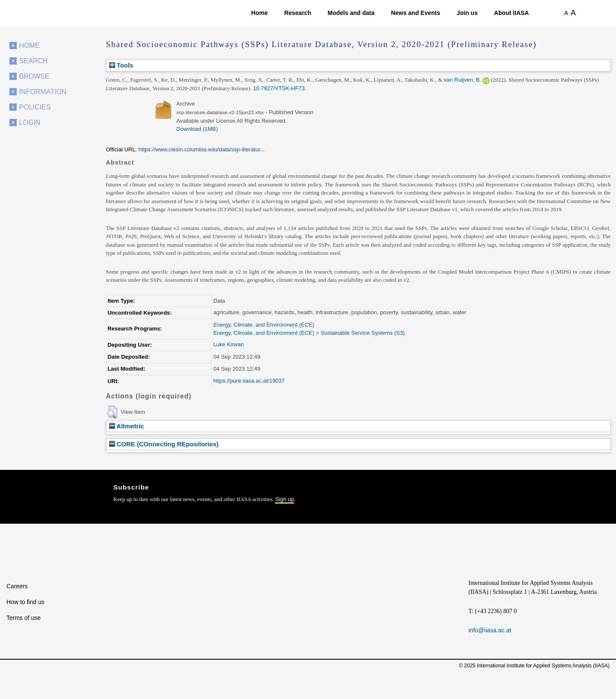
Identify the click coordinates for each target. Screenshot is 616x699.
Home (259, 13)
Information (43, 92)
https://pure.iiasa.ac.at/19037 (249, 381)
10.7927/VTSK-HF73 (279, 88)
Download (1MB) (197, 129)
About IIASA (512, 13)
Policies (35, 107)
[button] (112, 412)
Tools (121, 65)
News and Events (416, 13)
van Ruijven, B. (462, 80)
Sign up (284, 499)
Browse (34, 76)
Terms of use (24, 618)
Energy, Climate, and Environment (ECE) (264, 325)
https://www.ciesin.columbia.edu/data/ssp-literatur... (202, 149)
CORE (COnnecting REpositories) (164, 444)
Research (298, 13)
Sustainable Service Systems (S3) (363, 333)
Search (34, 61)
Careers (17, 586)
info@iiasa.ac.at (490, 630)
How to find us (25, 602)
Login (30, 122)
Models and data (351, 13)
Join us (467, 13)
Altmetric (127, 426)
